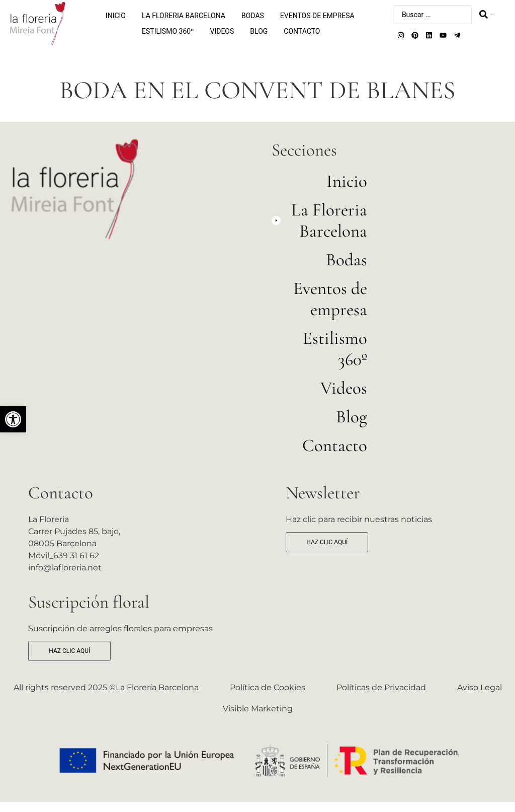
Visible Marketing (258, 709)
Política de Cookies (268, 687)
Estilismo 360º (168, 31)
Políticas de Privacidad (381, 687)
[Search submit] (486, 14)
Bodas (253, 16)
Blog (259, 31)
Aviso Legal (480, 687)
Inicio (116, 16)
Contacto (302, 31)
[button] (13, 419)
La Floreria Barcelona (184, 16)
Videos (222, 31)
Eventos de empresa (317, 16)
